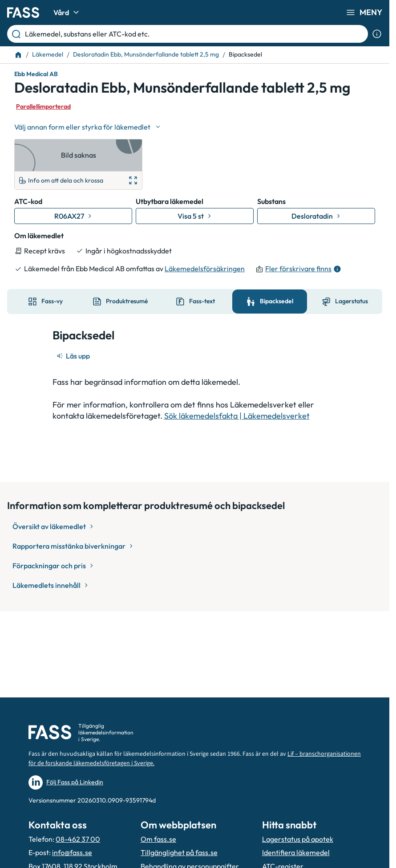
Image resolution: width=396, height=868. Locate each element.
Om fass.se (158, 839)
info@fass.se (72, 852)
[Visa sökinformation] (377, 34)
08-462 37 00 (78, 839)
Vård (67, 12)
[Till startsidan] (18, 55)
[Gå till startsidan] (23, 12)
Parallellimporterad (43, 106)
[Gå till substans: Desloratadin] (316, 216)
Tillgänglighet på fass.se (179, 852)
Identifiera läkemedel (296, 852)
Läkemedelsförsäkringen (205, 269)
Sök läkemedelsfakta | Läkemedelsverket (237, 416)
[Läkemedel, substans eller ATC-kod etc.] (195, 34)
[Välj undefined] (88, 127)
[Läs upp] (74, 356)
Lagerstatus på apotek (298, 839)
